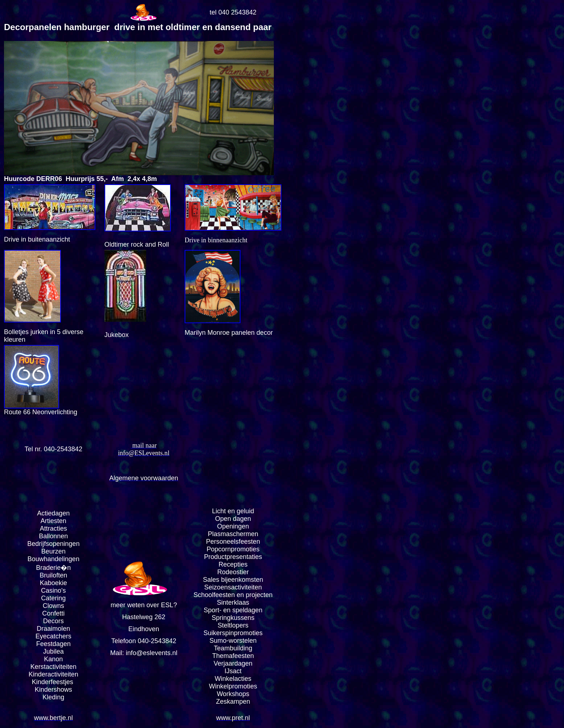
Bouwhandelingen (53, 559)
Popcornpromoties (233, 549)
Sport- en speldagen (233, 610)
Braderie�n (53, 568)
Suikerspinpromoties (233, 633)
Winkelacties (233, 679)
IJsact (233, 671)
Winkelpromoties (233, 686)
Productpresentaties (233, 557)
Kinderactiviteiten (53, 674)
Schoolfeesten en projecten (233, 595)
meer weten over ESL (142, 605)
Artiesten (53, 521)
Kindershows (53, 690)
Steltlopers (233, 625)
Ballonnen (53, 536)
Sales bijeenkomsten (233, 580)
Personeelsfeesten (233, 542)
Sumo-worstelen (233, 641)
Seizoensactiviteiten (233, 587)
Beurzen (53, 551)
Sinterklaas (233, 602)
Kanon (53, 659)
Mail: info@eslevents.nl (144, 653)
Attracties (53, 528)
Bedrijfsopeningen (53, 544)
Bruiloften (53, 575)
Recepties (233, 564)
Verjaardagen (233, 663)
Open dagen (233, 519)
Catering (53, 598)
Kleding (53, 697)
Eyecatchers (53, 636)
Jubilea (53, 651)
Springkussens (233, 618)
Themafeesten (233, 656)
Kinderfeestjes (53, 682)
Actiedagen (53, 513)
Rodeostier (233, 572)
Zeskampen (233, 702)
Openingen (233, 526)
